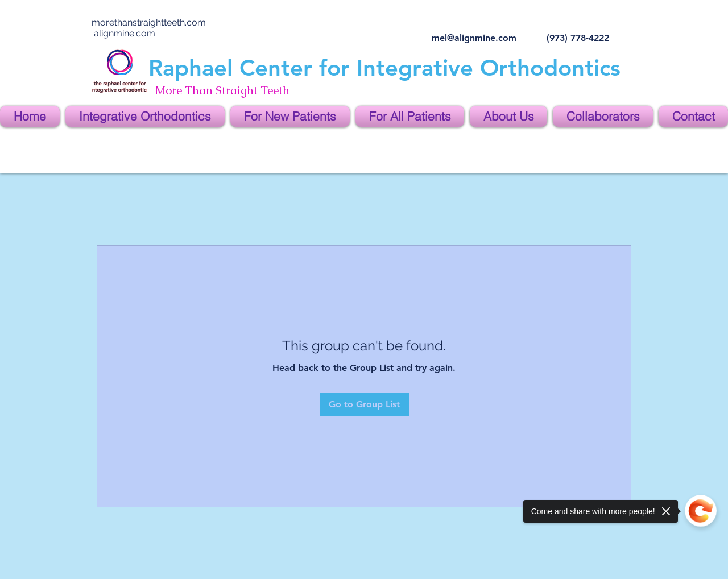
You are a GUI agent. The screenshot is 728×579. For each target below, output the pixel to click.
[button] (145, 116)
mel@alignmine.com (474, 38)
